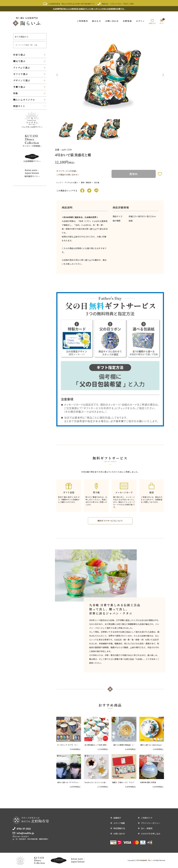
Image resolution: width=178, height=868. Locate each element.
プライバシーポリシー (151, 823)
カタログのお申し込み (151, 834)
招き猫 (97, 182)
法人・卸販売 (147, 828)
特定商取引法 (119, 828)
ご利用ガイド (147, 818)
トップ (59, 182)
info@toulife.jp (25, 833)
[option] (110, 75)
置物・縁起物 (86, 182)
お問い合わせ (112, 21)
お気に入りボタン (160, 174)
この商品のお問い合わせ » (68, 175)
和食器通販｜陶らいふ (147, 860)
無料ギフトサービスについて (110, 521)
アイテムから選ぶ (71, 182)
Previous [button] (57, 75)
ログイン (140, 21)
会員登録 (127, 21)
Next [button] (163, 75)
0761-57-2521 (116, 4)
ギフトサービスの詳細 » (67, 171)
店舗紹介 (117, 818)
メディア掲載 (119, 823)
